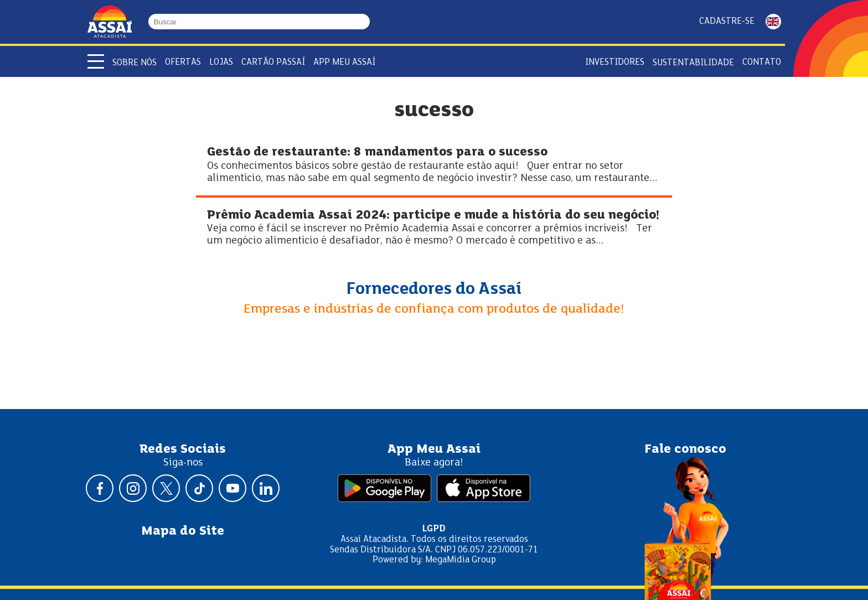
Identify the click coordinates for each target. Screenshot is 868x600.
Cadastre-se (727, 21)
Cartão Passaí (273, 62)
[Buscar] (365, 22)
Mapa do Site (183, 531)
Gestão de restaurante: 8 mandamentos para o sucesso (377, 152)
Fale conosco (685, 449)
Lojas (221, 62)
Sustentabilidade (693, 63)
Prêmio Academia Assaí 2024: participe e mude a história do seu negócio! (433, 216)
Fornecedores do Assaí (434, 289)
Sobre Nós (135, 63)
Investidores (615, 62)
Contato (762, 62)
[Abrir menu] (96, 61)
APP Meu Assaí (344, 62)
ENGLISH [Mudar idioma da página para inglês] (773, 22)
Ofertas (183, 62)
